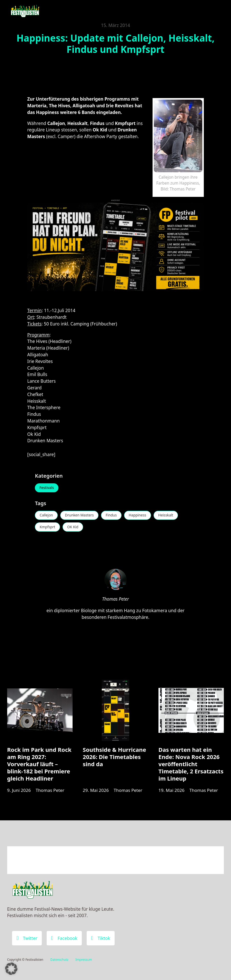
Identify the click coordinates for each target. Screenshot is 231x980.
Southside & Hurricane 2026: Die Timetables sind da (114, 758)
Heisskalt (168, 516)
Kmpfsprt (48, 527)
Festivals (47, 488)
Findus (113, 516)
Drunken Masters (80, 516)
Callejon (47, 516)
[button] (11, 969)
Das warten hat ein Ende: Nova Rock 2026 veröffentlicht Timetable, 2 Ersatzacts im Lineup (191, 765)
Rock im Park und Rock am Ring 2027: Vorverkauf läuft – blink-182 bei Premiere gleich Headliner (39, 765)
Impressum (84, 960)
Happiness (139, 516)
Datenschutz (59, 960)
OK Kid (74, 527)
